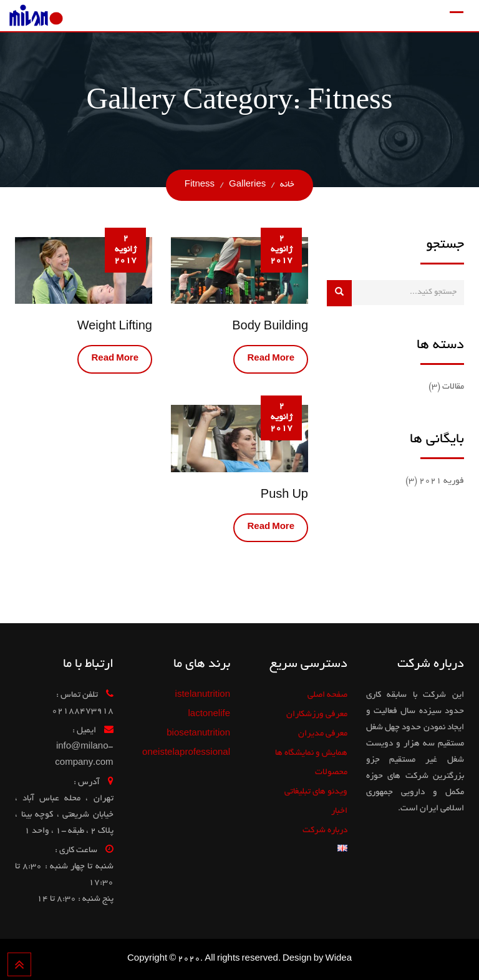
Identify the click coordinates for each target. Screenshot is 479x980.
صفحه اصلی (327, 695)
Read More (271, 359)
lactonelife (209, 715)
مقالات (453, 387)
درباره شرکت (325, 831)
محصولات (331, 773)
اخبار (339, 811)
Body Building (270, 327)
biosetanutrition (198, 734)
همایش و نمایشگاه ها (311, 753)
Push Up (284, 496)
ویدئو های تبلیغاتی (316, 792)
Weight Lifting (115, 327)
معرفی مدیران (323, 734)
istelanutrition (203, 695)
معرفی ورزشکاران (317, 715)
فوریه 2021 (442, 481)
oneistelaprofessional (186, 753)
